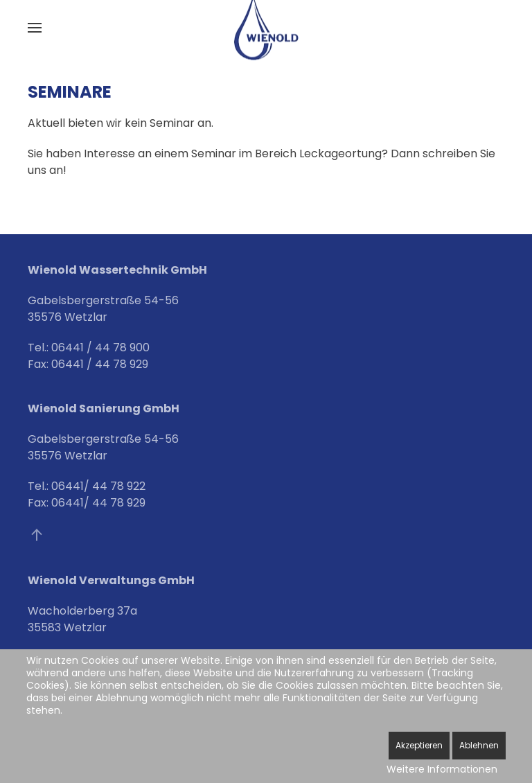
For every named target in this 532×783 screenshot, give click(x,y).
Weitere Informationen (442, 769)
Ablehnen (479, 745)
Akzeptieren (419, 745)
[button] (35, 28)
